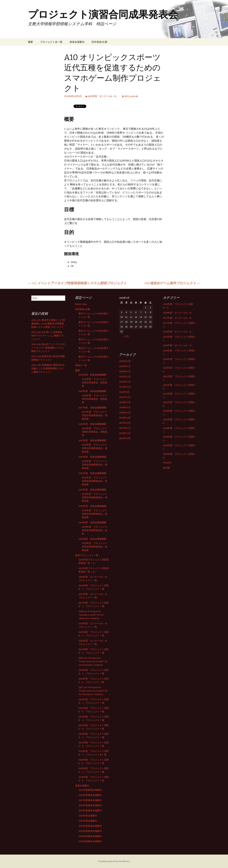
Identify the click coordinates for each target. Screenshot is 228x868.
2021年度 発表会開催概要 (92, 473)
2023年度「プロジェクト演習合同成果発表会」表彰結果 (95, 514)
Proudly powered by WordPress (114, 861)
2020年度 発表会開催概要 (92, 457)
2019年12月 (125, 413)
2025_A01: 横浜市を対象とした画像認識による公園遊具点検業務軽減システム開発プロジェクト (48, 323)
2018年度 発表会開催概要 (92, 424)
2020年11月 (125, 407)
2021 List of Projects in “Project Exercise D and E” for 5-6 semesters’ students (93, 691)
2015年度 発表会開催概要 (92, 375)
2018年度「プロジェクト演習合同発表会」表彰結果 (95, 432)
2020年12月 (125, 402)
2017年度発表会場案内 (90, 800)
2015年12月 (125, 438)
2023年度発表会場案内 (90, 831)
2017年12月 (125, 423)
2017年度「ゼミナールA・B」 (178, 318)
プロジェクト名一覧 (51, 42)
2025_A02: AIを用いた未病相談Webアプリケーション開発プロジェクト (47, 336)
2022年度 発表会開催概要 (92, 490)
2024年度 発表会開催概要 (92, 522)
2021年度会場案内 (88, 821)
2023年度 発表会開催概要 (92, 506)
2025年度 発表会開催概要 (92, 539)
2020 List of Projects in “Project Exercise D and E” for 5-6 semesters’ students (93, 661)
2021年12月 (125, 397)
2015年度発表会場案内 (90, 790)
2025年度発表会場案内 (90, 841)
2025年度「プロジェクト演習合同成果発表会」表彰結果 (95, 547)
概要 (30, 42)
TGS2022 (167, 463)
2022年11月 (125, 387)
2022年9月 (124, 392)
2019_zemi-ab (131, 96)
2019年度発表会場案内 (90, 810)
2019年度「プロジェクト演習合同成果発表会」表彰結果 (95, 448)
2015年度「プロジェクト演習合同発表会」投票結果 (95, 383)
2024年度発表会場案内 (90, 836)
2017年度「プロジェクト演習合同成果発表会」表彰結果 (95, 415)
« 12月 (126, 336)
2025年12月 (125, 361)
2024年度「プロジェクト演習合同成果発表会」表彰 (95, 530)
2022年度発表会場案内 (90, 826)
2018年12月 (125, 418)
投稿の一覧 (81, 365)
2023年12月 (125, 377)
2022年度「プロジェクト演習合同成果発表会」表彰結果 (95, 497)
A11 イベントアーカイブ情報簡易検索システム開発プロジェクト (77, 283)
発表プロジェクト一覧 (87, 555)
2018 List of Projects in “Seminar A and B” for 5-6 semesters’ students (91, 615)
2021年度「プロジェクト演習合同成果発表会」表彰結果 (95, 481)
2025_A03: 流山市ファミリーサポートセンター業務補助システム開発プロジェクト (48, 348)
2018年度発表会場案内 (90, 805)
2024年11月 (125, 371)
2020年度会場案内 (88, 816)
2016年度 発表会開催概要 (92, 391)
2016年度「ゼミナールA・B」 (178, 313)
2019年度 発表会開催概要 (92, 440)
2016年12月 (125, 433)
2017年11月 (125, 428)
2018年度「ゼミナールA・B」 (178, 332)
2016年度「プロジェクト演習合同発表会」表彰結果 (95, 399)
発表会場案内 (77, 42)
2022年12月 (125, 382)
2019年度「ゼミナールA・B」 (103, 96)
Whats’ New (81, 304)
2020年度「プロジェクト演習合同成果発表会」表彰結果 (95, 465)
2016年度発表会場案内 (90, 795)
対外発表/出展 (99, 42)
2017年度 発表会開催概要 (92, 408)
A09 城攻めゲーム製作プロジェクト (172, 283)
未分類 (166, 468)
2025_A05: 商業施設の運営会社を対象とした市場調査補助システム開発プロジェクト (48, 368)
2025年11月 (125, 366)
